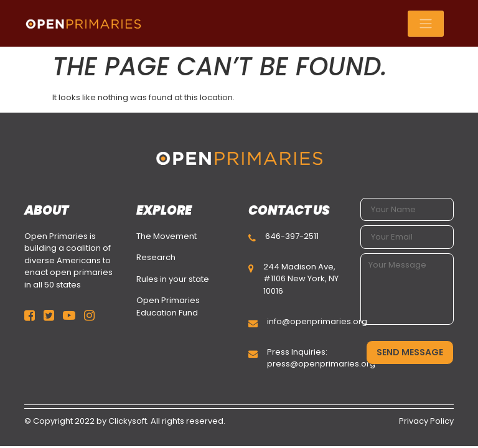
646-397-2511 (292, 236)
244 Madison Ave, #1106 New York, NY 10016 (301, 279)
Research (156, 257)
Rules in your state (173, 279)
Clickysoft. (129, 421)
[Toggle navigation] (426, 24)
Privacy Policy (426, 421)
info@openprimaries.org (317, 321)
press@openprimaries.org (321, 364)
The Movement (166, 236)
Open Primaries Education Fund (168, 306)
